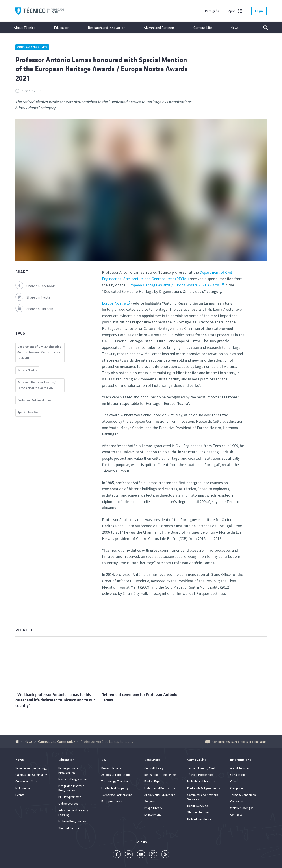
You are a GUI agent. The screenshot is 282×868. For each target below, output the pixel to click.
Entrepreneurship (113, 801)
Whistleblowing (240, 808)
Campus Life (203, 28)
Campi (234, 781)
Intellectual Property (115, 788)
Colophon (237, 788)
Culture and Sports (28, 781)
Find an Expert (154, 781)
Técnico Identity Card (201, 768)
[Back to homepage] (18, 741)
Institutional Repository (160, 788)
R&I (104, 760)
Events (20, 795)
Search (263, 28)
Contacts (236, 815)
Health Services (198, 806)
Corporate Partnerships (117, 795)
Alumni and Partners (159, 28)
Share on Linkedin (34, 309)
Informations (241, 760)
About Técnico (25, 28)
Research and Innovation (107, 28)
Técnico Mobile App (200, 775)
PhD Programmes (70, 797)
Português (212, 11)
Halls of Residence (199, 819)
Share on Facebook (35, 286)
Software (150, 801)
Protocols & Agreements (204, 788)
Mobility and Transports (203, 781)
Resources (152, 760)
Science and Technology (31, 768)
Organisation (239, 775)
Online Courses (68, 804)
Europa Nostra (114, 303)
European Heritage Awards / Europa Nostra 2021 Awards (173, 285)
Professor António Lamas (35, 400)
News (235, 28)
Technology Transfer (115, 781)
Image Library (153, 808)
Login (259, 11)
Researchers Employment (161, 775)
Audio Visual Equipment (160, 795)
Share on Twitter (34, 297)
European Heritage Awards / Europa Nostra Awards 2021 (36, 385)
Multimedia (23, 788)
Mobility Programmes (72, 821)
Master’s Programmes (73, 779)
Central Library (154, 768)
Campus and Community (32, 47)
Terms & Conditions (243, 795)
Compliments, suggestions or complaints (236, 742)
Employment (153, 815)
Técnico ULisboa (40, 11)
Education (62, 28)
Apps (232, 11)
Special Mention (28, 412)
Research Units (111, 768)
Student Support (69, 828)
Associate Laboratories (117, 775)
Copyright (237, 801)
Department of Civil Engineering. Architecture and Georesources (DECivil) (40, 352)
